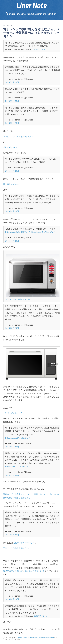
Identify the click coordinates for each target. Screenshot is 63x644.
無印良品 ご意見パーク (35, 571)
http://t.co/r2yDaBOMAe (18, 232)
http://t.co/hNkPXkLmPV (43, 232)
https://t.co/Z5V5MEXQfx (18, 438)
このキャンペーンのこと (24, 543)
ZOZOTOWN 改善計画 (13, 571)
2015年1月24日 (41, 49)
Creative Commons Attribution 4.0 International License (35, 637)
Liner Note (31, 6)
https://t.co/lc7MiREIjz (17, 467)
